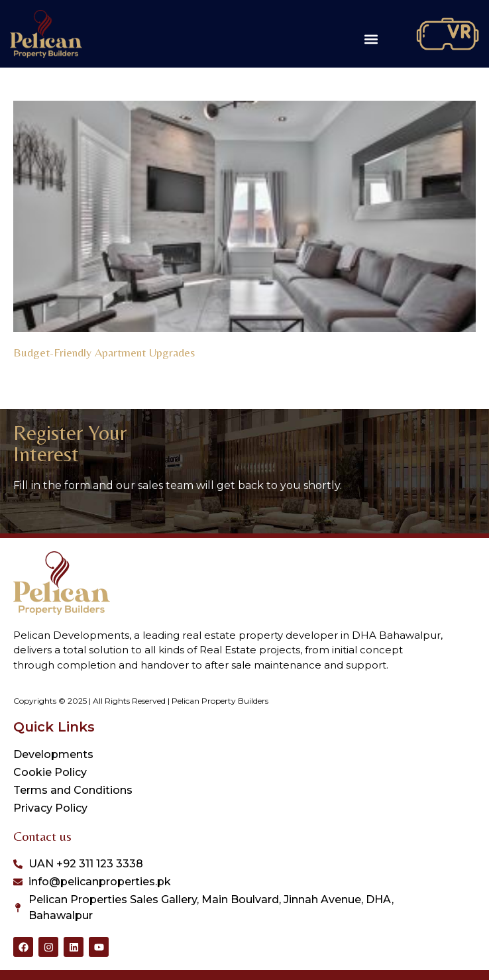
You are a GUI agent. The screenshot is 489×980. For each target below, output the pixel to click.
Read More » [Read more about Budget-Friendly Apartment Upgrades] (38, 368)
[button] (371, 39)
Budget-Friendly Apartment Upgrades (104, 352)
